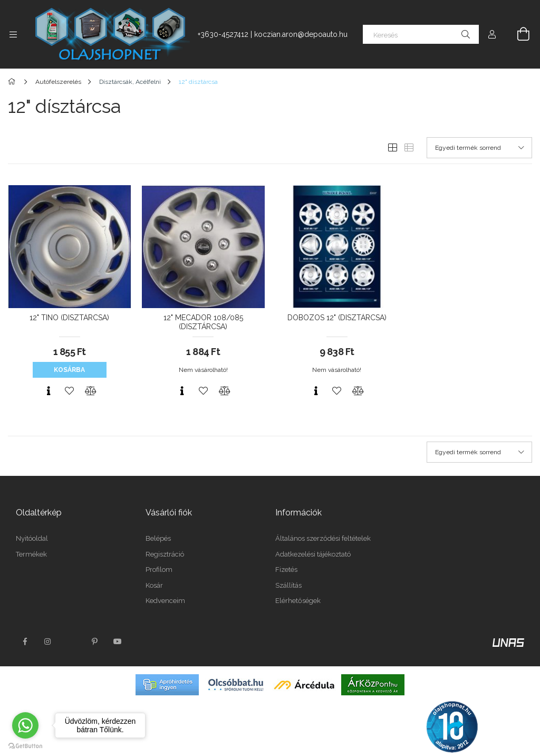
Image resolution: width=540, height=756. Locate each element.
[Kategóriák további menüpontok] (13, 34)
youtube (118, 642)
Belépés (158, 538)
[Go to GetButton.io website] (25, 745)
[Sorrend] (479, 148)
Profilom (159, 570)
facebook (25, 642)
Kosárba (69, 370)
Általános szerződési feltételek (323, 538)
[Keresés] (421, 34)
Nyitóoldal (32, 538)
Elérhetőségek (298, 601)
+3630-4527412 (223, 34)
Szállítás (288, 585)
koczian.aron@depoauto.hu (301, 34)
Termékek (31, 554)
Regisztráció (165, 554)
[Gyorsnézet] (49, 391)
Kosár (154, 585)
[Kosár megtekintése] (517, 34)
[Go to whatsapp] (25, 725)
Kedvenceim (165, 601)
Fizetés (286, 570)
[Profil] (492, 34)
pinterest (94, 642)
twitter (71, 642)
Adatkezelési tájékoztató (313, 554)
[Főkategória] (13, 82)
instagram (48, 642)
